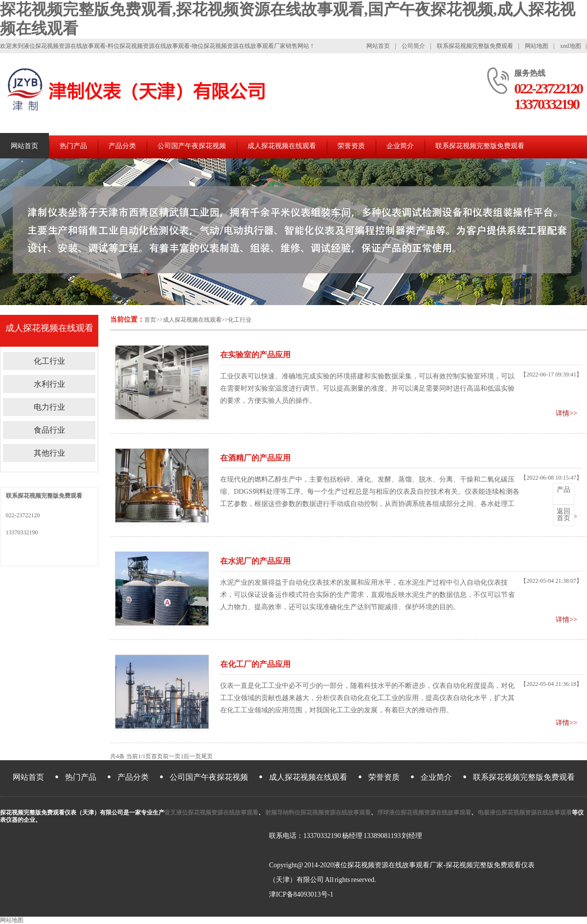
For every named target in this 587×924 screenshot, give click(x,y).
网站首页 (378, 46)
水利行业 (49, 384)
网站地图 (537, 46)
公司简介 (413, 46)
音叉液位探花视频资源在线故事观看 (211, 813)
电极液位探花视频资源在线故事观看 (524, 813)
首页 (150, 320)
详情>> (566, 413)
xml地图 (571, 46)
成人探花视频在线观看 (282, 146)
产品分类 (122, 146)
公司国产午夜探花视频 (192, 146)
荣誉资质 (351, 146)
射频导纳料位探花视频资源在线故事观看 (317, 813)
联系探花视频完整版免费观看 (475, 46)
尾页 (207, 756)
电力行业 (49, 407)
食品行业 (49, 430)
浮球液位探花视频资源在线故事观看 (424, 813)
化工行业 (240, 320)
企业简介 (400, 146)
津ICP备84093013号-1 (301, 894)
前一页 (172, 756)
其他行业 (49, 453)
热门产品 (73, 146)
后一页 (192, 756)
